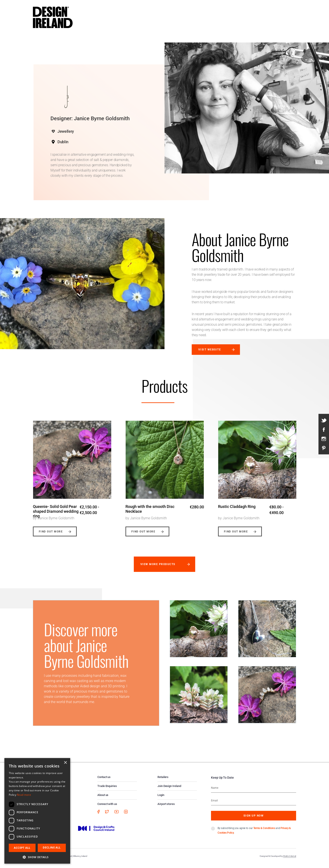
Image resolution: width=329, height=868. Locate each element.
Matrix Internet (290, 860)
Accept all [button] (22, 848)
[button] (37, 857)
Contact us (104, 781)
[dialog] (37, 811)
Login (161, 799)
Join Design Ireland (169, 790)
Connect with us (107, 808)
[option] (72, 477)
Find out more (51, 535)
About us (103, 799)
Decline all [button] (52, 848)
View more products (158, 568)
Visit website (210, 350)
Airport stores (166, 808)
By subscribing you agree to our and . (254, 834)
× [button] (65, 763)
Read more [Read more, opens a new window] (24, 795)
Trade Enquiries (107, 790)
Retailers (163, 781)
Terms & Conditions (264, 832)
